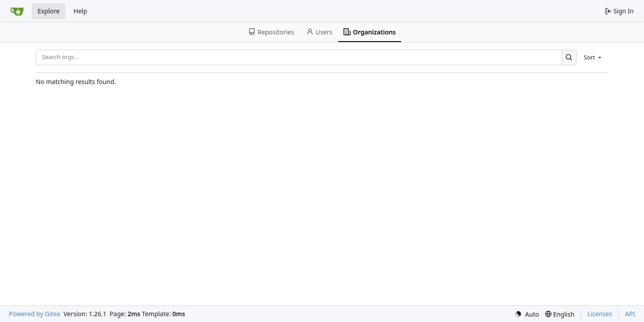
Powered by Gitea (35, 314)
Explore (49, 11)
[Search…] (569, 57)
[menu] (593, 57)
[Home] (17, 11)
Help (80, 11)
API (630, 314)
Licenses (600, 314)
